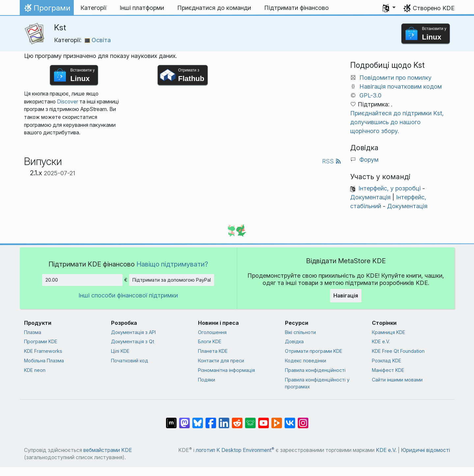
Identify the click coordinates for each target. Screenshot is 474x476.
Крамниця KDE (389, 332)
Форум (369, 160)
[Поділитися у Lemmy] (250, 420)
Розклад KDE (387, 361)
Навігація (346, 295)
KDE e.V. (381, 341)
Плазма (33, 332)
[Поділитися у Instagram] (303, 420)
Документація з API (133, 332)
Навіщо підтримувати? (172, 264)
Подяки (207, 380)
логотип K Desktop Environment (235, 450)
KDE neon (35, 370)
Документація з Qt (133, 341)
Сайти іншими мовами (397, 380)
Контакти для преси (221, 361)
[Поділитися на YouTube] (264, 420)
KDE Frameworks (43, 351)
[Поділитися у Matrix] (171, 420)
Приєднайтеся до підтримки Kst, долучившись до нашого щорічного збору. (397, 122)
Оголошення (212, 332)
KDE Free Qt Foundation (398, 351)
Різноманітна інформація (226, 370)
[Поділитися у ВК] (290, 420)
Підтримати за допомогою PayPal (172, 280)
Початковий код (130, 361)
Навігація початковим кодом (401, 86)
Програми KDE (41, 341)
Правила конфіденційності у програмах (317, 383)
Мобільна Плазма (44, 361)
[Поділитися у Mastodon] (184, 420)
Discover (68, 102)
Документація (370, 197)
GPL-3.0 (370, 95)
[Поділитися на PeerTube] (277, 420)
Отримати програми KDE (314, 351)
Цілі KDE (120, 351)
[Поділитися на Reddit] (237, 420)
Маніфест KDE (388, 370)
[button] (389, 8)
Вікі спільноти (300, 332)
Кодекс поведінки (306, 361)
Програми (47, 10)
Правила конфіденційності (315, 370)
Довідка (294, 341)
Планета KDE (213, 351)
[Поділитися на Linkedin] (224, 420)
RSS (332, 161)
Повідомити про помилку (395, 78)
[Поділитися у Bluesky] (198, 420)
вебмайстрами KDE (108, 450)
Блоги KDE (210, 341)
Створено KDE (434, 8)
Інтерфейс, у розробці (390, 188)
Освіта (98, 40)
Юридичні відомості (425, 450)
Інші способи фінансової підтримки (128, 295)
